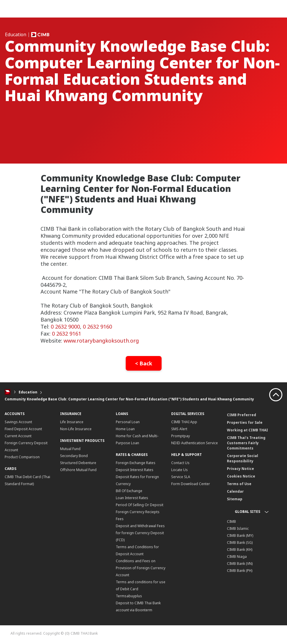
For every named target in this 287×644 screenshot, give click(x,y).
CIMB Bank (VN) (240, 564)
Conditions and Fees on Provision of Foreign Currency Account (141, 568)
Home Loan (125, 429)
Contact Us (180, 463)
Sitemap (235, 499)
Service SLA (181, 477)
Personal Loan (128, 422)
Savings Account (18, 422)
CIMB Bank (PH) (240, 571)
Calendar (235, 491)
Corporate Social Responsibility (243, 458)
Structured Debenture (78, 463)
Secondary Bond (74, 456)
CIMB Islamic (238, 528)
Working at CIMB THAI (247, 430)
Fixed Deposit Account (23, 429)
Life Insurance (72, 422)
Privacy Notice (240, 469)
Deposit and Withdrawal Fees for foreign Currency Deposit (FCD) (140, 533)
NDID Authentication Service (195, 443)
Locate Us (180, 470)
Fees (120, 519)
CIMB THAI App (184, 422)
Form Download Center (191, 484)
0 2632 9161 (67, 334)
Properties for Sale (245, 422)
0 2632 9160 (97, 327)
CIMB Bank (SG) (240, 543)
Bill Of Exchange (129, 491)
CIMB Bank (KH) (240, 550)
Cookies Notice (241, 476)
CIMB (231, 521)
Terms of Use (239, 484)
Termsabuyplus (129, 596)
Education (28, 392)
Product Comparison (22, 457)
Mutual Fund (70, 449)
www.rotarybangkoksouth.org (101, 341)
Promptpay (181, 436)
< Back (144, 363)
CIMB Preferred (242, 415)
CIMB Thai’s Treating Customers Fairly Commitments (246, 443)
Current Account (18, 436)
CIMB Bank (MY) (240, 535)
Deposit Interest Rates (135, 470)
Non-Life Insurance (76, 429)
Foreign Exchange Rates (136, 463)
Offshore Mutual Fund (78, 470)
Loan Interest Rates (132, 498)
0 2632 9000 (65, 327)
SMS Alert (179, 429)
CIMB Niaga (237, 557)
